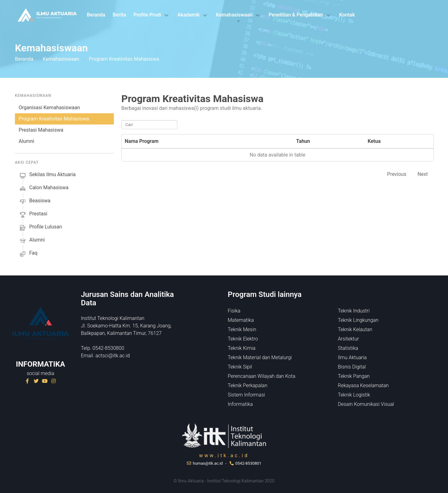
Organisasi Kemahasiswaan (49, 108)
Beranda (96, 15)
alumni (32, 241)
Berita (119, 15)
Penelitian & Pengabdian (296, 15)
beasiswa (35, 202)
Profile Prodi (147, 15)
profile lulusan (40, 228)
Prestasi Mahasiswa (41, 130)
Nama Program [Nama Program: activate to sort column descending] (142, 141)
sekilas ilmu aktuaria (47, 176)
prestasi (33, 215)
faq (28, 254)
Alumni (26, 141)
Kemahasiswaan (234, 15)
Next (423, 174)
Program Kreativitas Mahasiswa (54, 119)
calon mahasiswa (44, 189)
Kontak (347, 15)
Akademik (189, 15)
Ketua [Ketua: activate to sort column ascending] (374, 141)
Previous (397, 174)
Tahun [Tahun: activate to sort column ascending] (303, 141)
